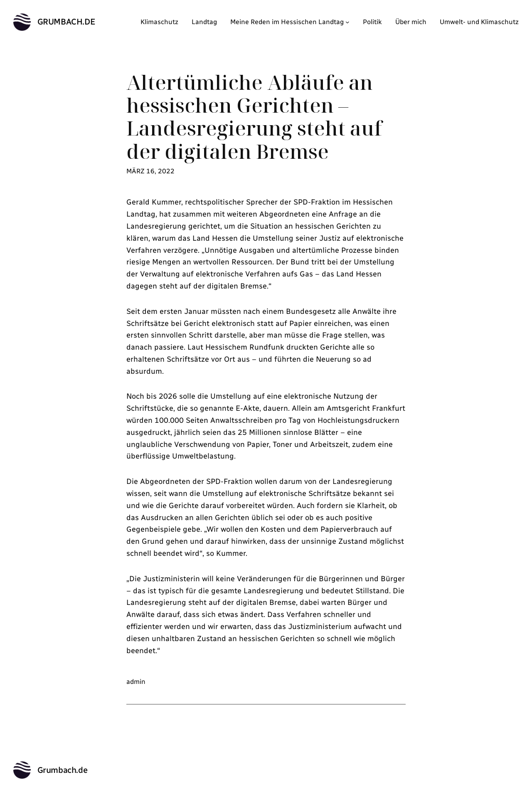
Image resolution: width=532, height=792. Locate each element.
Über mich (411, 22)
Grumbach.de (66, 22)
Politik (372, 22)
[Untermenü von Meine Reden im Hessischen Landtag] (347, 22)
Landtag (204, 22)
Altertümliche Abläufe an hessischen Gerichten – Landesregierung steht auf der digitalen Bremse (254, 117)
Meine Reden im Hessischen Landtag (287, 22)
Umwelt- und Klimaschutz (479, 22)
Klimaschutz (159, 22)
